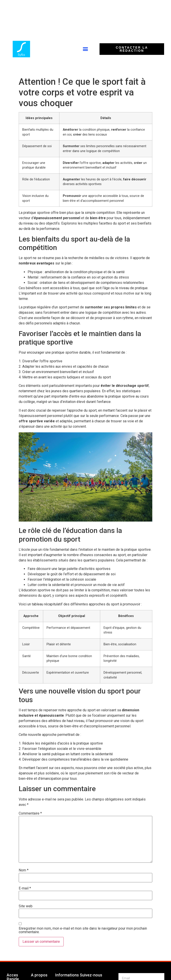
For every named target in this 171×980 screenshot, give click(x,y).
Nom (24, 870)
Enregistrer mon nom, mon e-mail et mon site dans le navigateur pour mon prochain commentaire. (83, 930)
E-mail (25, 888)
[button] (85, 49)
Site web (26, 906)
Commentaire (30, 813)
